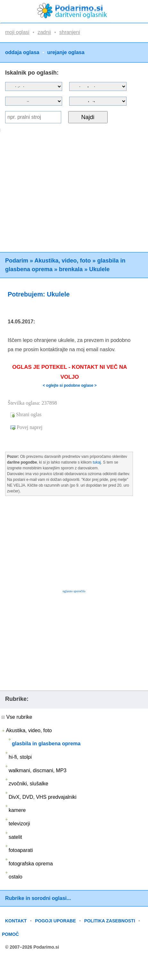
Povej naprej (29, 427)
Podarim (17, 261)
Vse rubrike (17, 717)
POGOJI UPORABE (55, 921)
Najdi (88, 117)
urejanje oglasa (66, 53)
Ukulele (99, 269)
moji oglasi (17, 32)
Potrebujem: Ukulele (39, 294)
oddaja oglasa (22, 53)
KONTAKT (16, 921)
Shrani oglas (29, 414)
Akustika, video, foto (62, 261)
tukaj (97, 462)
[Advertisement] (60, 192)
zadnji (44, 32)
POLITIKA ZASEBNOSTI (110, 921)
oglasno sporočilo (74, 591)
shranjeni (70, 32)
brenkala (71, 269)
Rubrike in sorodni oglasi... (38, 898)
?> (98, 86)
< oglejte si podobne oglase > (70, 385)
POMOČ (10, 934)
